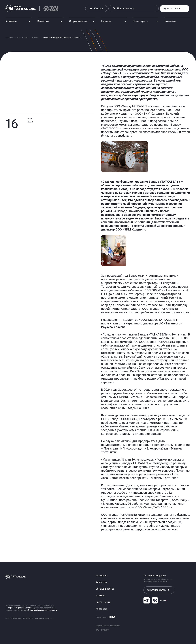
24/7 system (102, 630)
